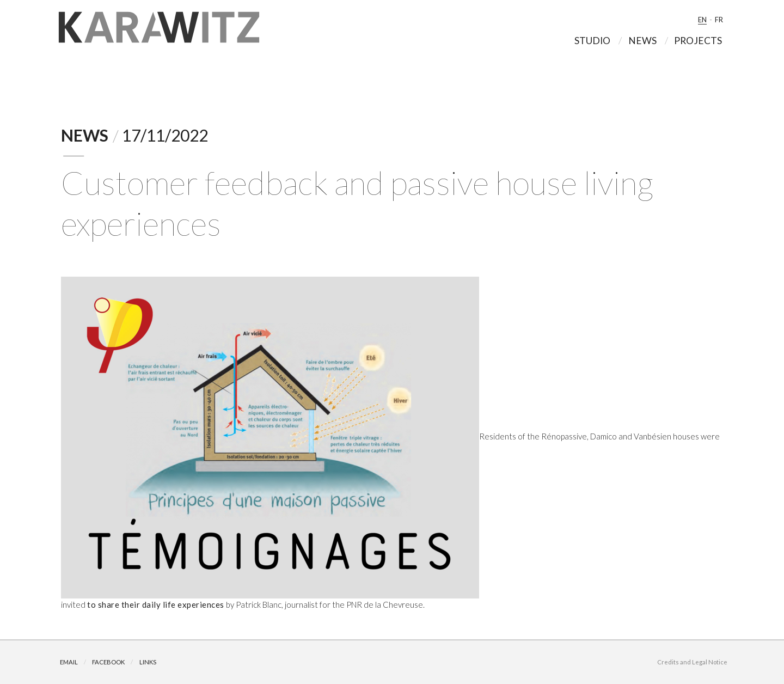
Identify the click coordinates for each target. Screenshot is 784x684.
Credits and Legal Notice (692, 662)
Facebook (108, 662)
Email (69, 662)
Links (148, 662)
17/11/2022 (165, 135)
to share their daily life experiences (156, 604)
